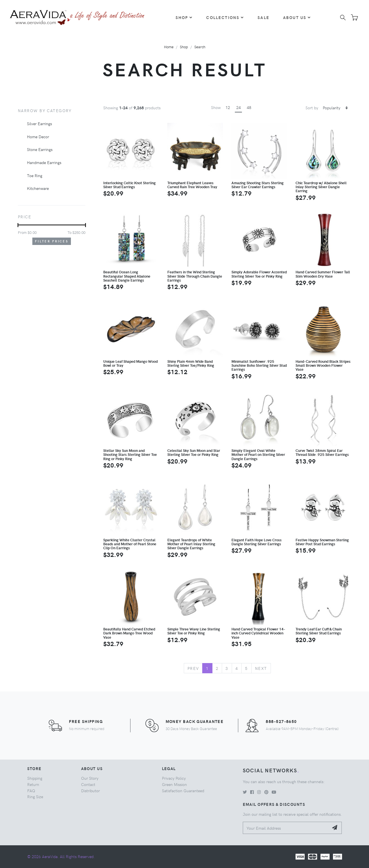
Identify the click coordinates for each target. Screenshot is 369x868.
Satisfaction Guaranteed (183, 791)
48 (249, 107)
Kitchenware (38, 188)
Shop (184, 17)
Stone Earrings (40, 149)
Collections (225, 17)
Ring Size (35, 796)
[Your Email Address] (286, 828)
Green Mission (174, 784)
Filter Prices (52, 241)
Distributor (90, 791)
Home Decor (38, 137)
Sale (263, 17)
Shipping (35, 778)
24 (239, 107)
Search (200, 47)
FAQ (31, 791)
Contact (88, 784)
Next (261, 668)
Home (169, 47)
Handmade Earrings (44, 162)
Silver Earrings (39, 123)
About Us (297, 17)
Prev (193, 668)
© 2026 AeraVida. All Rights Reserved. (61, 856)
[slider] (18, 225)
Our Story (90, 778)
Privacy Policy (174, 778)
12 (228, 107)
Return (33, 784)
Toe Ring (35, 175)
